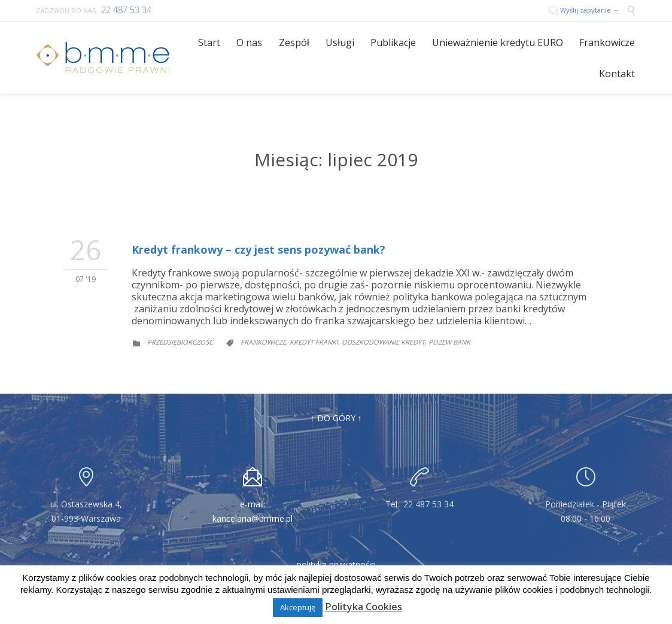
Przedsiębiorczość (180, 342)
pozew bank (449, 342)
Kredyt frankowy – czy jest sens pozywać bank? (259, 249)
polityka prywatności (336, 564)
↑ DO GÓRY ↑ (336, 418)
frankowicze (263, 342)
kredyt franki (314, 342)
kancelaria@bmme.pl (253, 518)
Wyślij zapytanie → (585, 10)
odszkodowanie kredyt (383, 342)
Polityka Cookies (364, 607)
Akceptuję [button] (298, 607)
